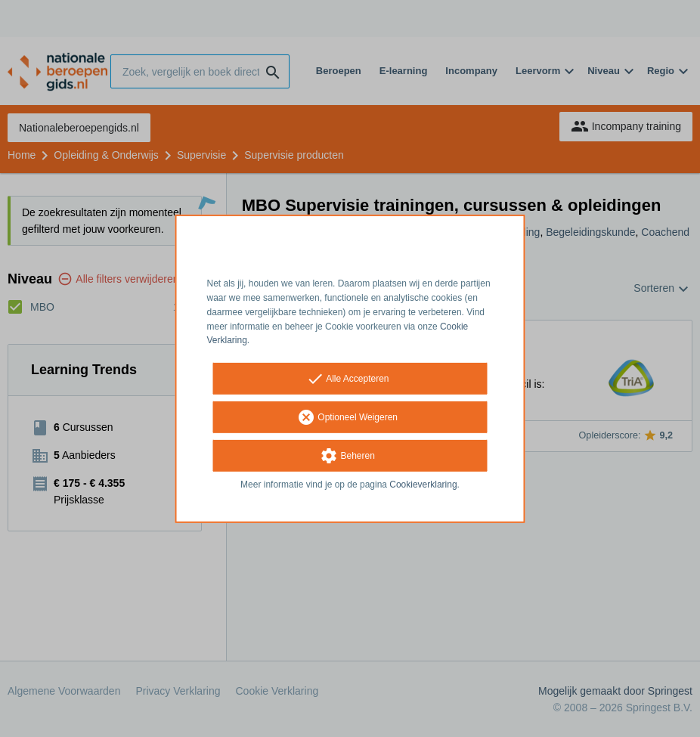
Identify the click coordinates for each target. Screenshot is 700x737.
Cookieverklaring (423, 485)
